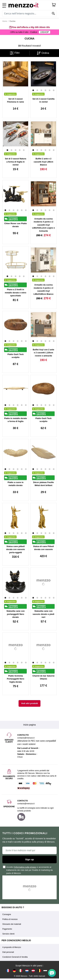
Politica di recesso (10, 919)
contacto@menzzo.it (26, 804)
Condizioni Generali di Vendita (15, 957)
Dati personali (8, 952)
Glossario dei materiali (12, 924)
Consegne (7, 914)
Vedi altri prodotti (29, 703)
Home (5, 21)
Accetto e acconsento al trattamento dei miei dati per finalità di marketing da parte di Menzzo (28, 870)
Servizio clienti (8, 934)
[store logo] (29, 5)
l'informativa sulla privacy (25, 867)
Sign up (29, 859)
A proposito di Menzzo (12, 947)
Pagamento (7, 929)
